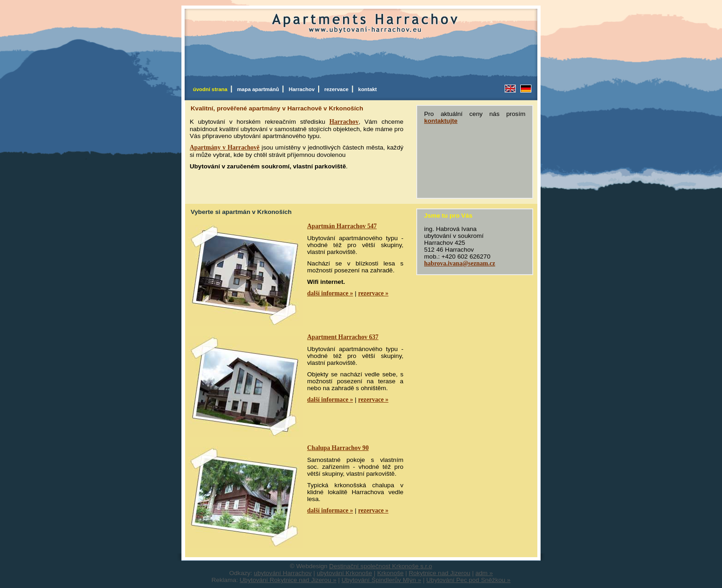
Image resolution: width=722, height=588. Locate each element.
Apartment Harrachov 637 (343, 337)
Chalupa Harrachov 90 (338, 448)
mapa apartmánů (260, 89)
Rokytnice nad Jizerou (440, 573)
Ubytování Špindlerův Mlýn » (381, 580)
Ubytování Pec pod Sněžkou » (469, 580)
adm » (484, 573)
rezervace (338, 89)
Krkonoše (390, 573)
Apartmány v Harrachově (225, 147)
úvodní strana (212, 89)
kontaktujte (441, 121)
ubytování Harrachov (282, 573)
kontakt (368, 89)
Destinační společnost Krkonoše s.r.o (381, 566)
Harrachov (303, 89)
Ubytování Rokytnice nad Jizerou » (288, 580)
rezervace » (373, 293)
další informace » (330, 293)
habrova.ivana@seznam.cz (460, 263)
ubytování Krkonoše (344, 573)
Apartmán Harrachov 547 (342, 226)
